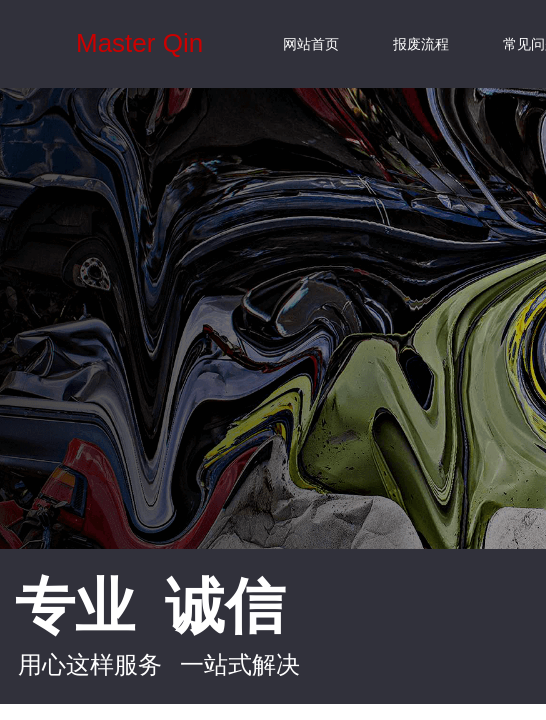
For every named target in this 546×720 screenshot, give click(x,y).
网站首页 (311, 44)
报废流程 (421, 44)
